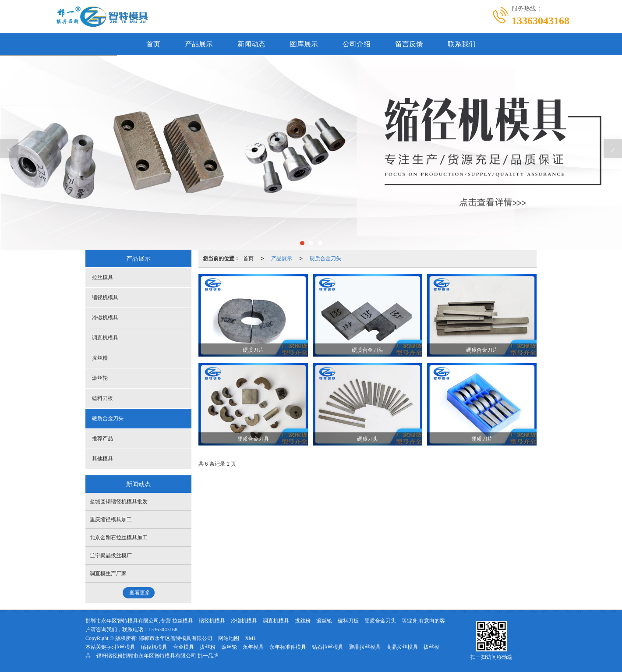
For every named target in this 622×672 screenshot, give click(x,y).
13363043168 (163, 630)
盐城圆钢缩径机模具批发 (119, 502)
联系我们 (462, 44)
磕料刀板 (102, 398)
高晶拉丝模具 (402, 647)
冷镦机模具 (105, 318)
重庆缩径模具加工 (111, 520)
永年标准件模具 (288, 647)
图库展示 (304, 44)
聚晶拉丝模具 (365, 647)
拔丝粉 (100, 358)
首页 (153, 44)
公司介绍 (357, 44)
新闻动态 (251, 44)
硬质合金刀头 (325, 258)
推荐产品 (102, 439)
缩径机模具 (105, 297)
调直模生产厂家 (108, 573)
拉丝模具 (102, 277)
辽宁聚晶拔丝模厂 (111, 555)
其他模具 (102, 459)
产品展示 (199, 44)
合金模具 (184, 647)
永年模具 (253, 647)
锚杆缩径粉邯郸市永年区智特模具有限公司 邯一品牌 (157, 656)
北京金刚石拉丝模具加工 (119, 538)
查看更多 (140, 593)
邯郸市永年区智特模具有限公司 (176, 638)
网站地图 (229, 638)
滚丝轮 (100, 378)
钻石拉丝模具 (328, 647)
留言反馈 (409, 44)
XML (251, 638)
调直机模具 (105, 338)
